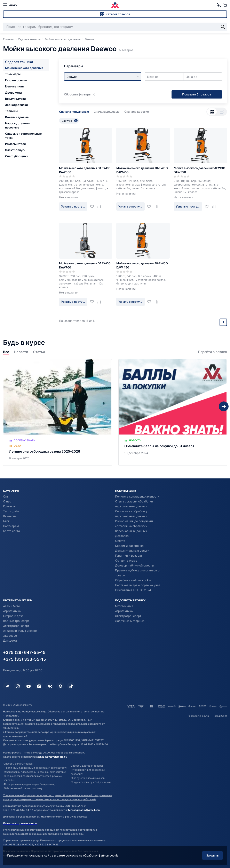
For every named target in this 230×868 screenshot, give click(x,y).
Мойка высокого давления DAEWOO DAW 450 (142, 265)
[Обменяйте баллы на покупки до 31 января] (173, 412)
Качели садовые (17, 117)
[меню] (10, 5)
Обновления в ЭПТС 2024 (133, 590)
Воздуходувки (15, 99)
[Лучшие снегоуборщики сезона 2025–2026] (57, 412)
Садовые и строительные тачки (23, 136)
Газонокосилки (16, 80)
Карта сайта (11, 531)
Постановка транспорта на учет (138, 585)
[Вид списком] (221, 112)
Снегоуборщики (17, 156)
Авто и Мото (11, 606)
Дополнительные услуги (132, 551)
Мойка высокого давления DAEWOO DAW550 (200, 170)
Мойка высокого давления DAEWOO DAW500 (85, 170)
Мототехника (124, 606)
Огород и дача (13, 616)
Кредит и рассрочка (129, 546)
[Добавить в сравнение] (101, 206)
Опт (6, 496)
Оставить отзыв (126, 560)
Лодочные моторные (130, 621)
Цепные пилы (15, 86)
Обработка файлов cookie (133, 580)
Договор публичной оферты (135, 565)
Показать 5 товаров (197, 94)
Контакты (10, 506)
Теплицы (11, 111)
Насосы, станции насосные (17, 125)
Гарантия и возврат (129, 556)
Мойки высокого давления (24, 68)
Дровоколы (14, 92)
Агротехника (12, 611)
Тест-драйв (11, 511)
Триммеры (13, 74)
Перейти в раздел (212, 352)
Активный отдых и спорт (20, 631)
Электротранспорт (16, 626)
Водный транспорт (16, 621)
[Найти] (223, 27)
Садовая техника (19, 62)
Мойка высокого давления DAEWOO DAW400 (142, 170)
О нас (7, 501)
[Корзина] (225, 5)
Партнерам (11, 526)
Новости (21, 352)
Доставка (122, 536)
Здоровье (10, 636)
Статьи (39, 352)
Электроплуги (15, 150)
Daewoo (70, 121)
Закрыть (212, 855)
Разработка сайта (198, 716)
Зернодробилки (16, 105)
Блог (6, 521)
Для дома (10, 640)
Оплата (120, 541)
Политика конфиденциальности (137, 496)
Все (6, 352)
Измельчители (15, 144)
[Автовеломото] (115, 5)
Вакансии (10, 516)
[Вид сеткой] (212, 112)
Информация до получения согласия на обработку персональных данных (134, 526)
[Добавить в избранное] (93, 206)
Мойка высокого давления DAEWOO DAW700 (85, 265)
